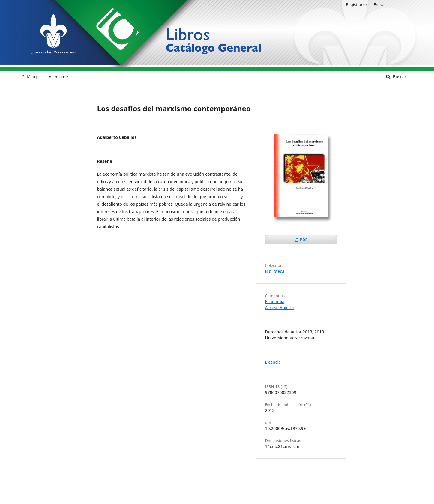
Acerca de (58, 77)
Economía (275, 301)
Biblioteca (275, 271)
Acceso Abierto (280, 307)
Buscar (399, 77)
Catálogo (30, 77)
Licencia (273, 362)
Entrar (379, 4)
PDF (303, 240)
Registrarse (356, 4)
